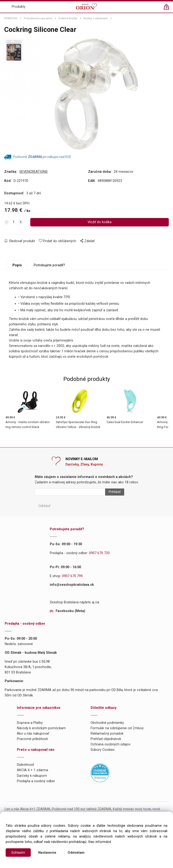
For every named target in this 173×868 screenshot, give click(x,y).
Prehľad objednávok (106, 739)
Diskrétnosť (25, 765)
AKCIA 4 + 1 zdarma (33, 770)
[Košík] (169, 9)
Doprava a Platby (30, 723)
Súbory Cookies (103, 750)
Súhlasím (18, 853)
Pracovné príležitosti (32, 739)
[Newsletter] (70, 492)
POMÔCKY (11, 18)
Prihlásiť (115, 492)
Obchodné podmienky (107, 723)
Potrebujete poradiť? (49, 265)
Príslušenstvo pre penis (38, 18)
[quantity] (14, 222)
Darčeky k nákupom (32, 776)
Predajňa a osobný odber (36, 781)
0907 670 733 (99, 553)
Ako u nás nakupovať (33, 734)
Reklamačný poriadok (107, 734)
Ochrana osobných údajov (111, 745)
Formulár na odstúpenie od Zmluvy (117, 728)
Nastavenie (47, 853)
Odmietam (76, 853)
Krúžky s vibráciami (96, 18)
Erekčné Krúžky (68, 18)
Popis (17, 265)
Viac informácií (100, 842)
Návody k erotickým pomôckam (41, 728)
